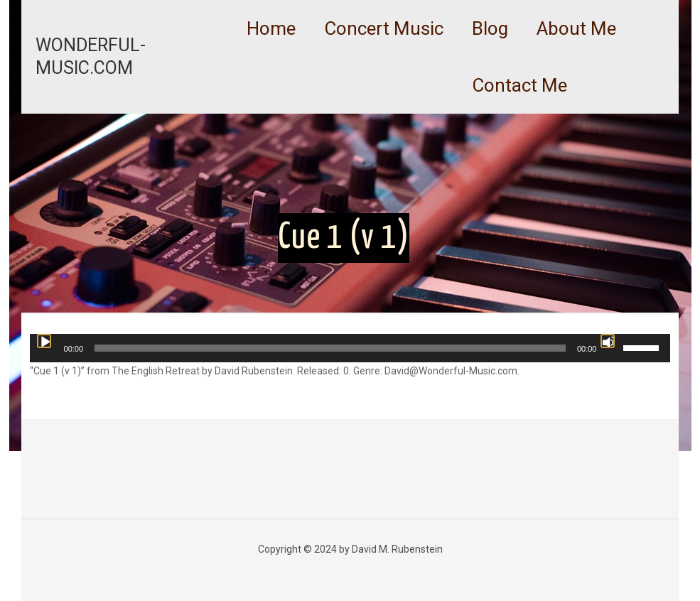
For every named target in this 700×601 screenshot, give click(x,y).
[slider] (330, 348)
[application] (350, 348)
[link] (384, 64)
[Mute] (608, 341)
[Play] (44, 341)
